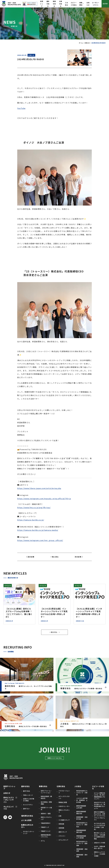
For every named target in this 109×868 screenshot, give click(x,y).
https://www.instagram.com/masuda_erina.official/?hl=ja (44, 499)
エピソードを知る (98, 787)
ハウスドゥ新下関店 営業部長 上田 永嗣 (82, 800)
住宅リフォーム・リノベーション (46, 792)
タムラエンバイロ (8, 808)
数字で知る (27, 791)
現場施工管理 (63, 802)
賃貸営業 (61, 824)
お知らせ (87, 43)
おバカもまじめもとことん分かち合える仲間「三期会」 (100, 826)
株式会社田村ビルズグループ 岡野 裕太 (82, 825)
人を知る (78, 786)
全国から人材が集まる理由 (29, 800)
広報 (60, 816)
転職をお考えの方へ (27, 826)
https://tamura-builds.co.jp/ (31, 520)
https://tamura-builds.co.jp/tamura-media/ (38, 530)
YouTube (21, 108)
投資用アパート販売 (46, 809)
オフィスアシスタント (64, 797)
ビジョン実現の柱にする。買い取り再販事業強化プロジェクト (100, 796)
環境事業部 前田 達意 (82, 850)
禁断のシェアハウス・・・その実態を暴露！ (100, 854)
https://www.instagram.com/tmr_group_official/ (40, 540)
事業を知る (54, 4)
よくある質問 (26, 820)
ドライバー (62, 836)
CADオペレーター (64, 806)
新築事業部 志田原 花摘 (82, 818)
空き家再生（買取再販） (46, 803)
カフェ (43, 841)
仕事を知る (61, 4)
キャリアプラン (28, 805)
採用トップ (42, 4)
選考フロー (27, 809)
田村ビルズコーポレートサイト (9, 800)
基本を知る (48, 4)
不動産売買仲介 (46, 823)
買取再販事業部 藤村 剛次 (82, 831)
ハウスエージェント (64, 792)
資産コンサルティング (46, 818)
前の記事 (30, 557)
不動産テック (45, 827)
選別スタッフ (63, 832)
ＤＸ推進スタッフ (64, 820)
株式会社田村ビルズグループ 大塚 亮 (82, 793)
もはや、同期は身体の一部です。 (100, 847)
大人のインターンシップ (29, 832)
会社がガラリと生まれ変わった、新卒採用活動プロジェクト (100, 805)
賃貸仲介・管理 (46, 814)
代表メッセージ (28, 795)
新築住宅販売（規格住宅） (46, 797)
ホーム (81, 43)
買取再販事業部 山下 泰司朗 (82, 837)
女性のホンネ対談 (100, 843)
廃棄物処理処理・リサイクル (46, 836)
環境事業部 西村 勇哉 (82, 856)
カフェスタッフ (63, 840)
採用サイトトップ (9, 787)
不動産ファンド (46, 831)
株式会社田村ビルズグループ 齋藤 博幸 (82, 843)
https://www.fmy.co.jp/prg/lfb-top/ (34, 507)
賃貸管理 (61, 828)
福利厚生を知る (27, 816)
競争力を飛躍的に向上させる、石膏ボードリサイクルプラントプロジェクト (100, 816)
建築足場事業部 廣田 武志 (82, 813)
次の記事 (79, 557)
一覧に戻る (54, 557)
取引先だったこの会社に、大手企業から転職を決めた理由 (100, 836)
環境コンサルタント (64, 811)
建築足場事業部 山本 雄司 (82, 807)
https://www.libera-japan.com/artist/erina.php (39, 488)
